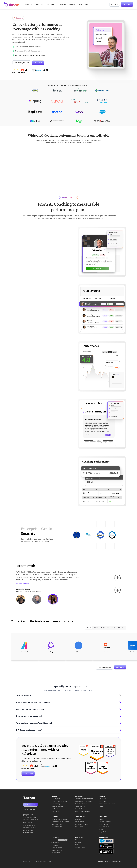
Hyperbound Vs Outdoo (59, 819)
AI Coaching (56, 804)
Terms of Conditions (40, 861)
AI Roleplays (56, 799)
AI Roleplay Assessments (84, 801)
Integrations (55, 811)
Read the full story (23, 581)
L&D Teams (79, 827)
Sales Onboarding (81, 809)
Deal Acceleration (81, 804)
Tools (101, 829)
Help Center (103, 832)
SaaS (101, 806)
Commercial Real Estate (107, 804)
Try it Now (115, 4)
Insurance (103, 801)
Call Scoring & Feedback (84, 811)
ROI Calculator (104, 827)
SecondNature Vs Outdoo (60, 822)
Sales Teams (80, 822)
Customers (62, 4)
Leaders (78, 819)
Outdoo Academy (105, 822)
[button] (117, 578)
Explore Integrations (104, 667)
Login (86, 4)
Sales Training (80, 806)
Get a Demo (127, 4)
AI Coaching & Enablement (84, 799)
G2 (76, 840)
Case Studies (103, 824)
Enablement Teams (82, 824)
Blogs (101, 819)
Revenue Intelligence (58, 806)
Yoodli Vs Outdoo (57, 824)
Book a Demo (28, 774)
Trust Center (56, 853)
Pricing (80, 4)
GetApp (78, 845)
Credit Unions (104, 799)
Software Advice (81, 847)
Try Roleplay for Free (22, 63)
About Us (55, 845)
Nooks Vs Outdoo (57, 827)
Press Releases (57, 848)
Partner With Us (57, 850)
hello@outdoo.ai (29, 832)
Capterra (78, 842)
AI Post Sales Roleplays (59, 801)
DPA (50, 861)
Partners (72, 4)
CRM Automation (57, 809)
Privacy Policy (27, 861)
